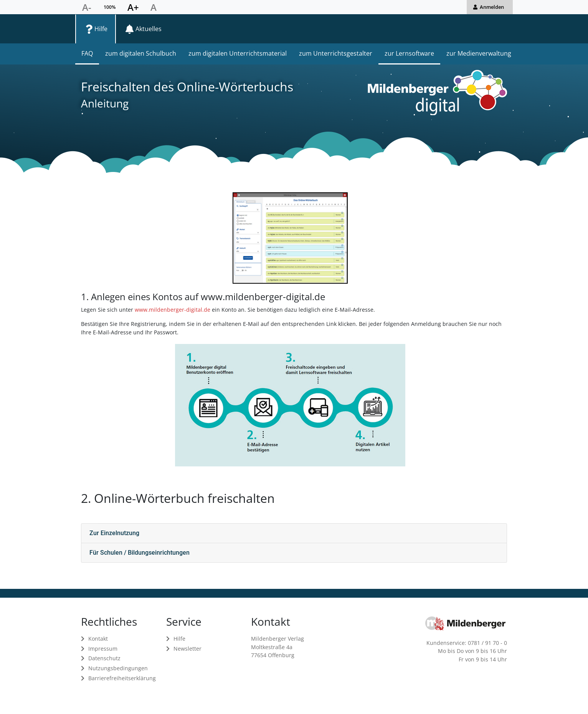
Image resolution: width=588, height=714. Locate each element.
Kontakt (98, 639)
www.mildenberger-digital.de (173, 310)
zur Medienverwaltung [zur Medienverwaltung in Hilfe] (479, 53)
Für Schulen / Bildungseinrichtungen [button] (140, 553)
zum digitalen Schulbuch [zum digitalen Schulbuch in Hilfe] (141, 53)
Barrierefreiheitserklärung (122, 678)
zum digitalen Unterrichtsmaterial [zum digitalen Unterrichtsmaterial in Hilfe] (238, 53)
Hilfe (179, 639)
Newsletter (187, 649)
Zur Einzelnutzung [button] (114, 533)
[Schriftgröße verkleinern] (87, 7)
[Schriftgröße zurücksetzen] (154, 7)
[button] (490, 7)
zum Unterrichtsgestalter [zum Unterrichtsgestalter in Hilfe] (336, 53)
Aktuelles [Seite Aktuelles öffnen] (149, 29)
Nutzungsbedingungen (118, 668)
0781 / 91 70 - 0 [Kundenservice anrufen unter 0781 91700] (487, 643)
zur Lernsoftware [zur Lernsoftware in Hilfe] (409, 53)
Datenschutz (104, 658)
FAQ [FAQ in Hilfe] (87, 53)
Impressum (103, 649)
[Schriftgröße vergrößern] (133, 7)
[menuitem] (96, 29)
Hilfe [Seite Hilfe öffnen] (101, 29)
